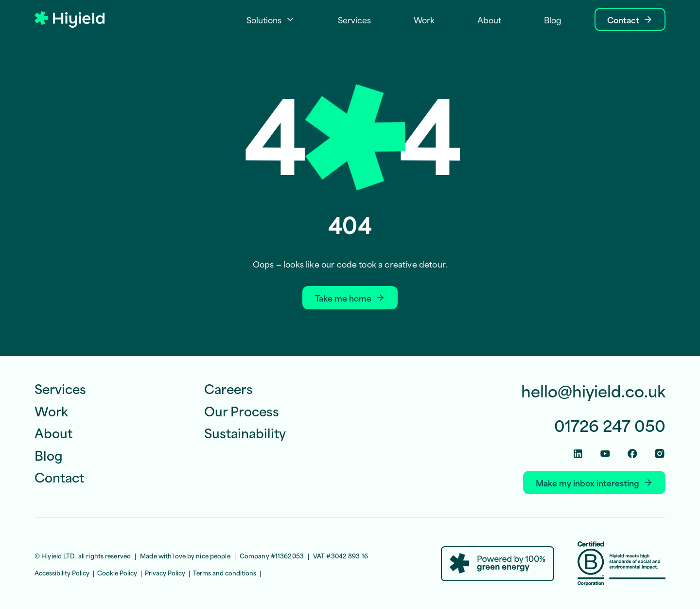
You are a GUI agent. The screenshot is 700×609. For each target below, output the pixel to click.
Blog (49, 455)
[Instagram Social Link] (660, 454)
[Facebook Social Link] (632, 454)
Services (60, 388)
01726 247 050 (610, 425)
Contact (59, 477)
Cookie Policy (117, 573)
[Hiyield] (70, 20)
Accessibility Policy (62, 573)
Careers (228, 388)
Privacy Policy (165, 573)
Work (51, 411)
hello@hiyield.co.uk (593, 391)
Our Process (242, 411)
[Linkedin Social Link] (578, 454)
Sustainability (245, 432)
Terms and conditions (225, 573)
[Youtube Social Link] (605, 454)
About (53, 432)
